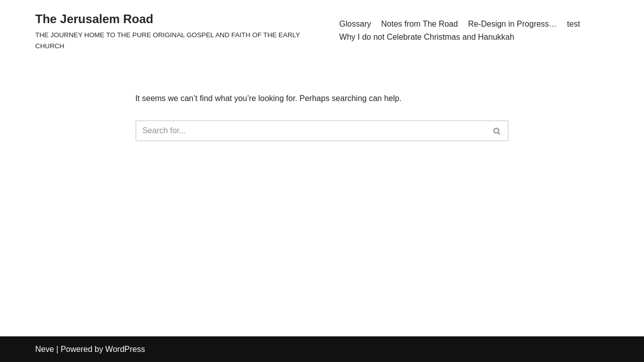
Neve (45, 349)
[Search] (311, 131)
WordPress (125, 349)
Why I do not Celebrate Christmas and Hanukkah (427, 37)
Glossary (355, 24)
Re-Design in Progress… (512, 24)
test (574, 24)
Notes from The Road (419, 24)
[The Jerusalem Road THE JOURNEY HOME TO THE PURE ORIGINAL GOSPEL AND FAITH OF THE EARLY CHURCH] (180, 31)
